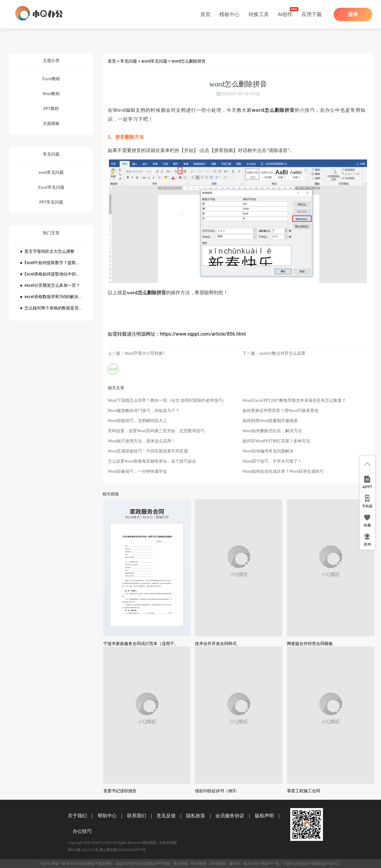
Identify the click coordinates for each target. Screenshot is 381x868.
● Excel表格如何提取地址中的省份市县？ (51, 274)
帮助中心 (107, 816)
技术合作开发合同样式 (216, 644)
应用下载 (312, 14)
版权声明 (264, 816)
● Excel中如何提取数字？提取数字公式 (51, 263)
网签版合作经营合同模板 (310, 644)
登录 (353, 14)
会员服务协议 (230, 816)
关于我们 (77, 816)
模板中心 (229, 14)
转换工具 (259, 14)
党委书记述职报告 (120, 791)
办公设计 (254, 864)
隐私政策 (196, 816)
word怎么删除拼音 (189, 61)
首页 (205, 14)
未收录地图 (168, 843)
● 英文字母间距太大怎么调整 (47, 251)
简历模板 (180, 864)
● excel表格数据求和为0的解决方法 (51, 297)
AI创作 (285, 14)
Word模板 (199, 864)
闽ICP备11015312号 (83, 850)
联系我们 (137, 816)
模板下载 (95, 864)
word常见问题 (154, 61)
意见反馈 (166, 816)
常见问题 (129, 61)
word (113, 369)
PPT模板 (163, 864)
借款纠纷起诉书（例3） (217, 791)
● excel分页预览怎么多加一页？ (50, 285)
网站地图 (149, 843)
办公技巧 (82, 831)
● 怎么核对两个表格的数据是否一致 (51, 308)
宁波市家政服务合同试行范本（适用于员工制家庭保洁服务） (160, 644)
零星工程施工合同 (304, 791)
